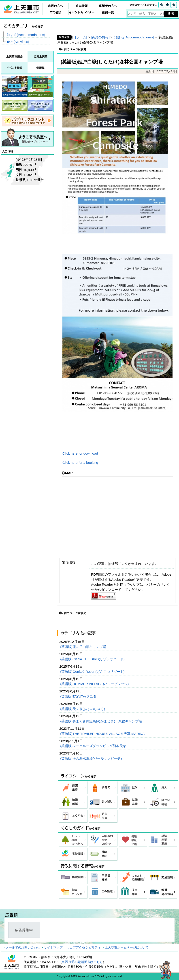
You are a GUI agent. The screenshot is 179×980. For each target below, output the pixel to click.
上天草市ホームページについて (127, 947)
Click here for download (82, 453)
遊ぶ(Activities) (18, 42)
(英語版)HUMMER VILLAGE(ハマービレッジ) (95, 684)
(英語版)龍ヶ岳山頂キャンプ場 (84, 647)
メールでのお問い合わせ (23, 947)
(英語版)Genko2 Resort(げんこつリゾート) (93, 672)
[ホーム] (81, 37)
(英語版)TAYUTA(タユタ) (79, 696)
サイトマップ (53, 947)
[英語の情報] (100, 37)
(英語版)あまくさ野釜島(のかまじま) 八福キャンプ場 (101, 721)
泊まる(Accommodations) (26, 35)
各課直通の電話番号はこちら (82, 962)
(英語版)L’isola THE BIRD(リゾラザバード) (93, 659)
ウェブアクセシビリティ (84, 947)
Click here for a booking (80, 463)
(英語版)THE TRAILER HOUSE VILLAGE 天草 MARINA (103, 734)
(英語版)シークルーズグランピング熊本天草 (94, 746)
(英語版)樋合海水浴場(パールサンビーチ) (91, 758)
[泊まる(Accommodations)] (134, 37)
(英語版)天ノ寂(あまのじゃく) (83, 709)
